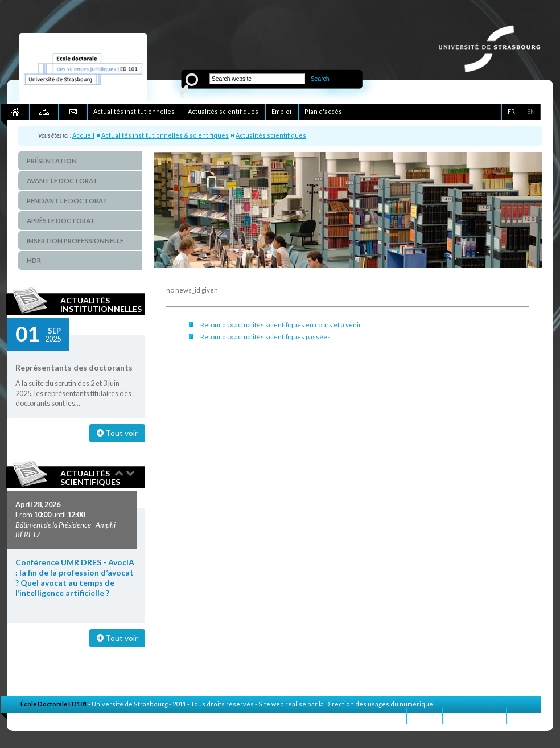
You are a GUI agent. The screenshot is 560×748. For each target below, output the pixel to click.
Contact (425, 715)
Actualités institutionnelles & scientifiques (165, 135)
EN (531, 111)
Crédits (524, 715)
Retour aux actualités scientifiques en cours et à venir (281, 325)
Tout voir (117, 433)
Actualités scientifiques (271, 135)
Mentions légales (474, 715)
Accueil (83, 135)
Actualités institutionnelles (101, 305)
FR (511, 111)
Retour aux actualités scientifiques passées (265, 337)
